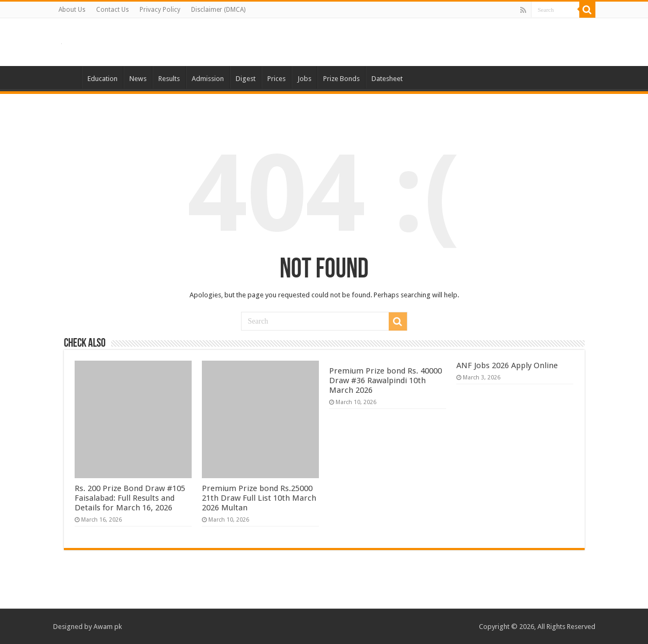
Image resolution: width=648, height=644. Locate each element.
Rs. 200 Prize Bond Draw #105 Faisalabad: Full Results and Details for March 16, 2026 (130, 498)
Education (103, 79)
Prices (276, 79)
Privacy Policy (160, 10)
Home (67, 77)
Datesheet (387, 79)
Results (169, 79)
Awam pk (108, 627)
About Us (72, 10)
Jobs (304, 79)
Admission (208, 79)
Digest (246, 79)
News (138, 79)
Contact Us (112, 10)
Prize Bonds (341, 79)
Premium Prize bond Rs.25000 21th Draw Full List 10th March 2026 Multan (259, 498)
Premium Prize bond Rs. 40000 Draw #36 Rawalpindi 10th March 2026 (385, 380)
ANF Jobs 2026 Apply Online (507, 365)
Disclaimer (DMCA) (218, 10)
